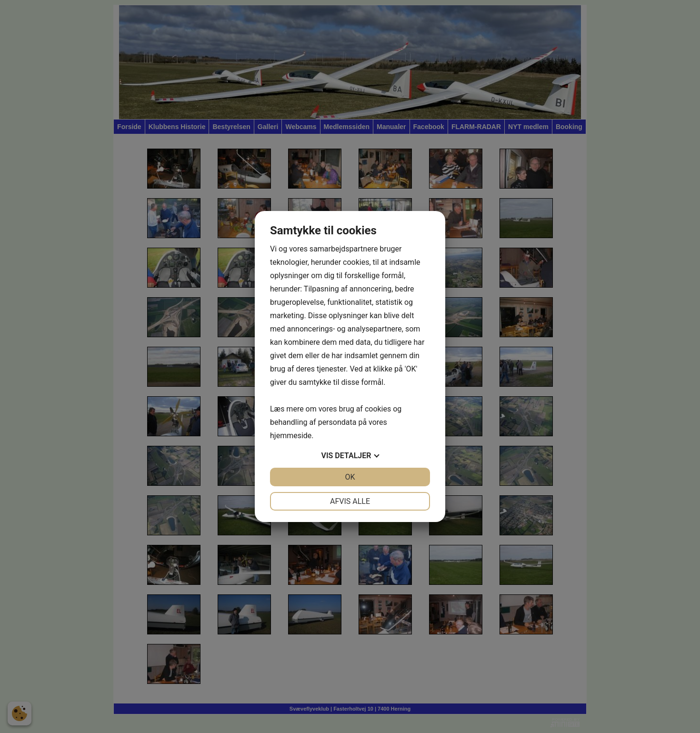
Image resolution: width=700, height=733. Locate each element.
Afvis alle (350, 501)
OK (350, 477)
